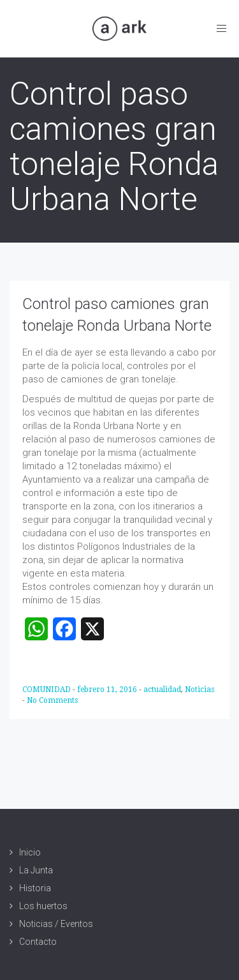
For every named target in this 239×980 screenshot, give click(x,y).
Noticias (199, 690)
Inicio (30, 852)
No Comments (52, 700)
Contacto (38, 942)
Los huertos (43, 906)
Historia (35, 888)
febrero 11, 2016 (108, 690)
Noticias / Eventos (56, 924)
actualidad (162, 690)
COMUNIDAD (47, 690)
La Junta (36, 870)
